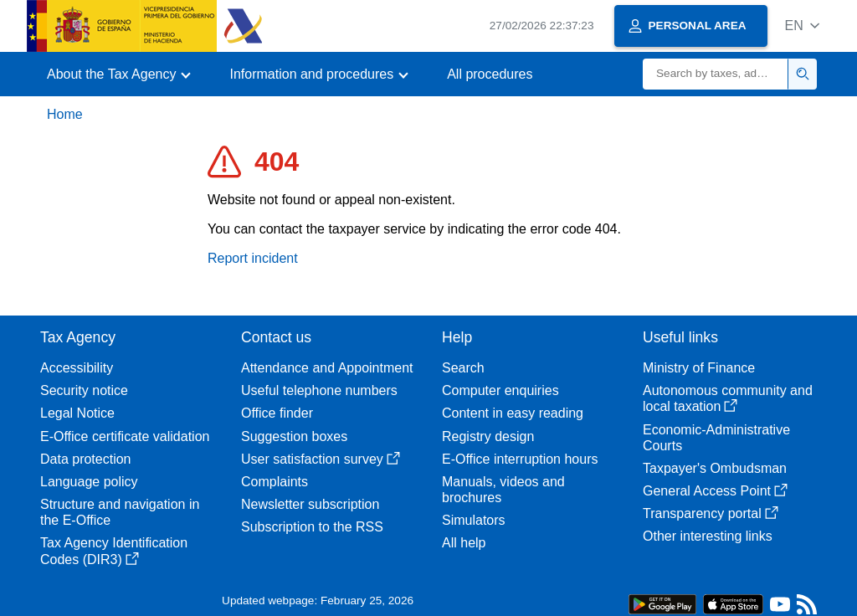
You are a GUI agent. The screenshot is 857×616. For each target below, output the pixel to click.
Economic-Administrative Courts (716, 438)
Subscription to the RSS (312, 527)
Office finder (277, 413)
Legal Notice (77, 413)
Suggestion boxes (294, 436)
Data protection (86, 459)
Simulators (474, 520)
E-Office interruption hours (520, 459)
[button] (802, 26)
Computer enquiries (500, 390)
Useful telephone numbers (319, 390)
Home (65, 114)
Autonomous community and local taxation (728, 398)
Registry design (488, 436)
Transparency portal (711, 513)
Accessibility (77, 368)
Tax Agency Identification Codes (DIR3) (114, 551)
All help (464, 543)
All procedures (490, 74)
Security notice (84, 390)
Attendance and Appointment (327, 368)
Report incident (253, 258)
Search (463, 368)
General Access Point (715, 491)
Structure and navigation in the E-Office (120, 512)
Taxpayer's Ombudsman (715, 468)
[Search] (716, 74)
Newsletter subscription (310, 504)
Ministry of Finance (699, 368)
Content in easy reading (513, 413)
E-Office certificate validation (125, 436)
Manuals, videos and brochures (503, 490)
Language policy (89, 482)
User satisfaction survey (321, 459)
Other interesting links (708, 536)
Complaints (275, 482)
